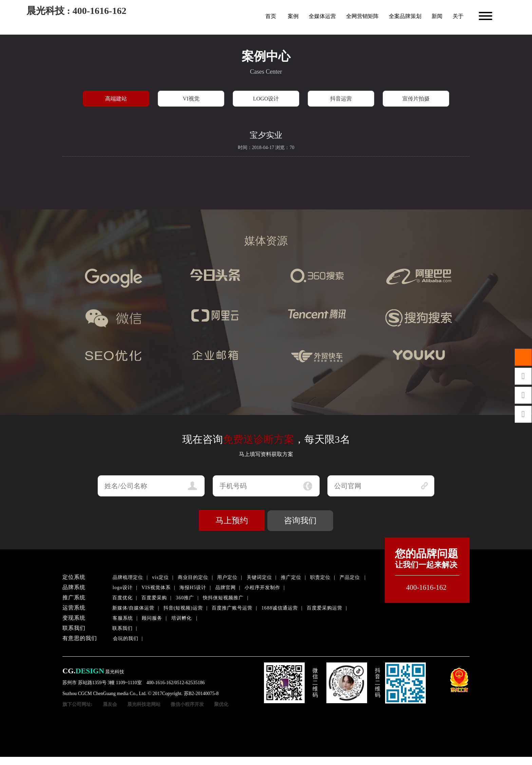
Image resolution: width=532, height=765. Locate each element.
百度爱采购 (154, 598)
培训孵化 (182, 618)
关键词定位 (259, 577)
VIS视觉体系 (156, 588)
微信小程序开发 (187, 704)
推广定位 (291, 577)
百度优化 (122, 598)
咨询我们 (300, 521)
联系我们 (122, 628)
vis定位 (160, 577)
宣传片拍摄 (416, 99)
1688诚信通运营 (280, 608)
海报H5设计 (193, 588)
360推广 (185, 598)
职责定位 (320, 577)
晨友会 (110, 704)
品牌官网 (226, 588)
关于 (458, 16)
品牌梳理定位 (128, 577)
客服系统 (123, 618)
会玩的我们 (126, 639)
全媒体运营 (322, 16)
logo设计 (123, 588)
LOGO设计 (266, 99)
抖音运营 (341, 99)
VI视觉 (191, 99)
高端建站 (116, 99)
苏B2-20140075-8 (201, 694)
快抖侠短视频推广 (223, 598)
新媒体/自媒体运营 (134, 608)
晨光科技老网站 (144, 704)
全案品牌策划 (405, 16)
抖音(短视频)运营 (183, 608)
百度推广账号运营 (232, 608)
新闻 (437, 16)
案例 (293, 16)
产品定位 (350, 577)
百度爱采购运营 (325, 608)
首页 (271, 16)
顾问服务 (152, 618)
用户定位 (227, 577)
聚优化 (221, 704)
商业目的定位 (193, 577)
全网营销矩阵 (362, 16)
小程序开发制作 (262, 588)
